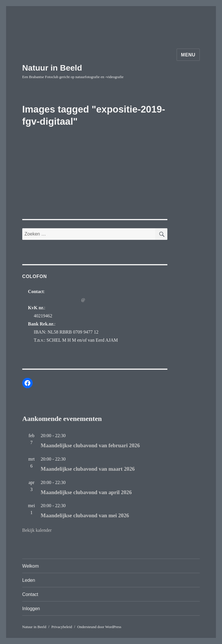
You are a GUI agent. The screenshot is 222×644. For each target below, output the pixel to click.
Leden (29, 580)
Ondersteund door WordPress (99, 627)
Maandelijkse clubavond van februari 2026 (90, 445)
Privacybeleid (62, 627)
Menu (188, 55)
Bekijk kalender (37, 530)
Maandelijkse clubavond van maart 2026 (88, 469)
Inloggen (31, 609)
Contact (30, 594)
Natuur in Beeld (52, 68)
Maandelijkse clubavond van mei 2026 (85, 515)
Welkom (31, 566)
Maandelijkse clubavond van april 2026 (86, 492)
